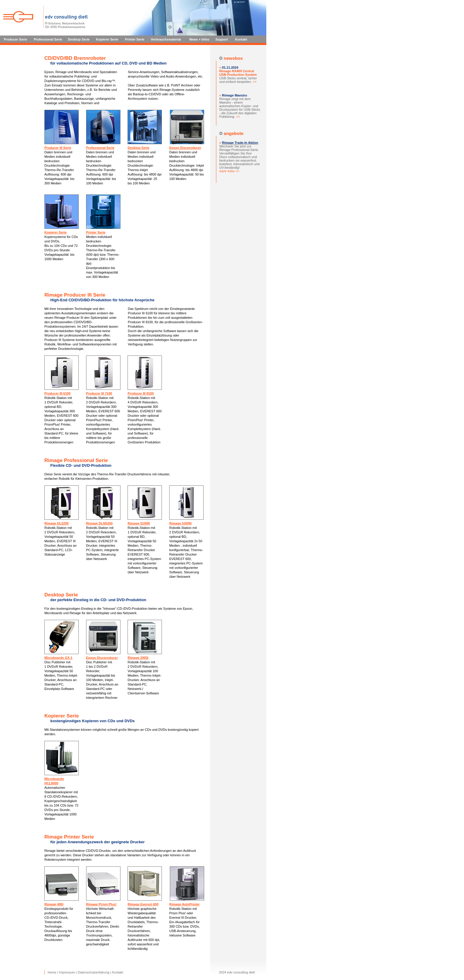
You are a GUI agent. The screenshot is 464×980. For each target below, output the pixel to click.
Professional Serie (48, 39)
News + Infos (199, 39)
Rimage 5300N (180, 523)
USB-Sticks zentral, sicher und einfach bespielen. (238, 76)
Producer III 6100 (57, 393)
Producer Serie (15, 39)
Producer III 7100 (99, 393)
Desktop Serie (79, 39)
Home (52, 972)
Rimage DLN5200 (99, 523)
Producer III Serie (58, 148)
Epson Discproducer (185, 148)
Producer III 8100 (141, 393)
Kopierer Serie (107, 39)
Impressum (67, 972)
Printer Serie (134, 39)
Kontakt (241, 39)
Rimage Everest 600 (143, 904)
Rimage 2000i (138, 658)
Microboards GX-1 (58, 658)
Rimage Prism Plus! (101, 904)
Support (222, 39)
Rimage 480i (54, 904)
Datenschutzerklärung (94, 972)
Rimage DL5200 (57, 523)
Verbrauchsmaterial (166, 39)
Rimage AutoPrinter (185, 904)
